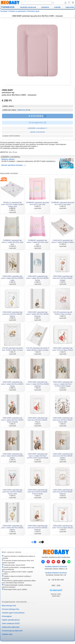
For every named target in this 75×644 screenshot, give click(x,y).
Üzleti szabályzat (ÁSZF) (11, 623)
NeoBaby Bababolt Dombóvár (56, 573)
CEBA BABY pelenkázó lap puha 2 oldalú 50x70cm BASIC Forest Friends (12, 420)
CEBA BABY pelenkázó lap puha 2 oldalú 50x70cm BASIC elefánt (12, 456)
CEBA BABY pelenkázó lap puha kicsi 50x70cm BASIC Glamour (63, 492)
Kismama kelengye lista (10, 609)
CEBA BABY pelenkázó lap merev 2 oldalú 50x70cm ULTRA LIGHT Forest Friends (37, 456)
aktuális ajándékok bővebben (12, 165)
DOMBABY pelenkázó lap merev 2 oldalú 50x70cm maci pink (38, 242)
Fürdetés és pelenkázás (17, 11)
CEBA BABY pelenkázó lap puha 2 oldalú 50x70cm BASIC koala (12, 278)
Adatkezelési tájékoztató (11, 627)
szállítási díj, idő (22, 110)
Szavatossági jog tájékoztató (12, 631)
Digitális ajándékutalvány (11, 620)
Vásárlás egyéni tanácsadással (13, 613)
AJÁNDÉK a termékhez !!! (38, 128)
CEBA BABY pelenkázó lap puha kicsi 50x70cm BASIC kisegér (63, 278)
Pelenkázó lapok (33, 11)
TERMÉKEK (8, 7)
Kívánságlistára (37, 123)
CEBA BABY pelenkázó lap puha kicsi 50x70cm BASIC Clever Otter (63, 420)
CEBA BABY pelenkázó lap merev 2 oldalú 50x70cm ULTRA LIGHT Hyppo (63, 384)
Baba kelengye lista (9, 606)
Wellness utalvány (8, 159)
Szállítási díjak (7, 634)
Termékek (4, 11)
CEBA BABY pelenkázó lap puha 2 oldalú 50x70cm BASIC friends (37, 278)
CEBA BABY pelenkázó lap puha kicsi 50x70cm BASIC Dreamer (38, 528)
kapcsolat (70, 7)
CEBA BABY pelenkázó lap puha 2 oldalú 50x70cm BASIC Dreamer (37, 314)
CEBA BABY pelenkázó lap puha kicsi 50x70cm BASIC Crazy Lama (12, 492)
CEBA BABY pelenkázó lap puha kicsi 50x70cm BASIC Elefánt (63, 456)
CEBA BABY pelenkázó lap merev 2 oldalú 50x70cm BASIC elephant (38, 384)
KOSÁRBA (37, 116)
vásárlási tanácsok (28, 7)
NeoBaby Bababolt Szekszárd (56, 567)
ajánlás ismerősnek (37, 132)
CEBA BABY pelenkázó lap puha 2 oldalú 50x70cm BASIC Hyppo (12, 384)
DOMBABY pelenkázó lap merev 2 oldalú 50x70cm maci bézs (12, 242)
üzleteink (45, 7)
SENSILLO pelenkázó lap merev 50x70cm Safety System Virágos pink (12, 204)
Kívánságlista (7, 616)
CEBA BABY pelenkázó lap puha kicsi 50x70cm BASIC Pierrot (38, 420)
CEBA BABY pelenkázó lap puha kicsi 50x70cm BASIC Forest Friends (38, 492)
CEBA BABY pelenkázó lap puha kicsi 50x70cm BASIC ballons (12, 314)
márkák (57, 7)
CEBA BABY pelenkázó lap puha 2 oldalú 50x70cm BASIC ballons (12, 528)
